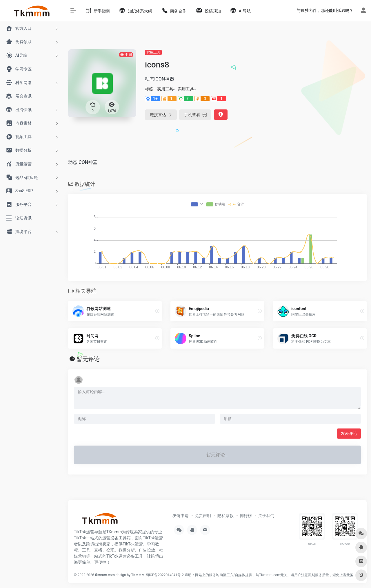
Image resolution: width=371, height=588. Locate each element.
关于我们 (266, 516)
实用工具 (153, 52)
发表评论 (349, 433)
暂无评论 (88, 359)
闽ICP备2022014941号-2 (165, 575)
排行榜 (246, 516)
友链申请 (181, 516)
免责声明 (203, 516)
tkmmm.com (105, 575)
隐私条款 (225, 516)
